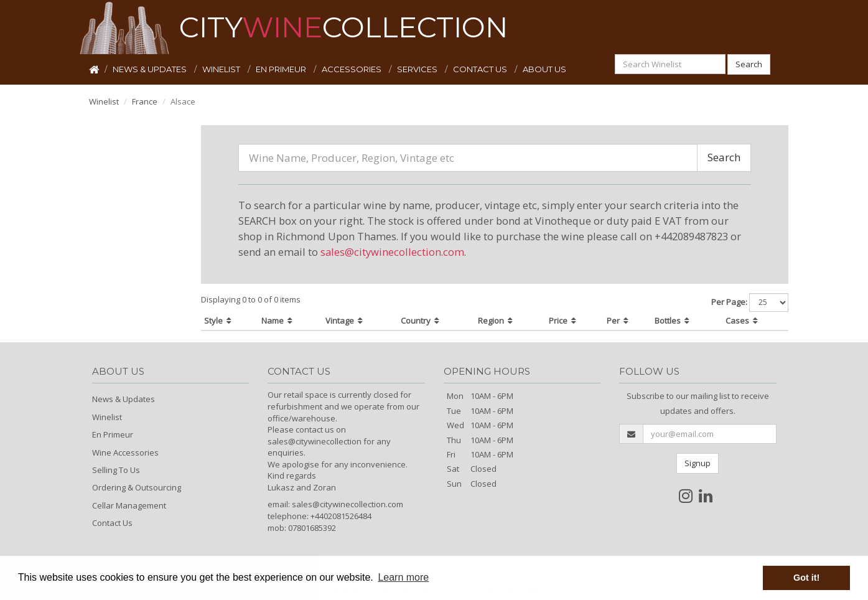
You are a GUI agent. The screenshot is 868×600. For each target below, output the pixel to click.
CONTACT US (481, 69)
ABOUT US (544, 69)
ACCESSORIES (352, 69)
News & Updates (124, 399)
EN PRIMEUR (282, 69)
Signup (698, 463)
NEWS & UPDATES (151, 69)
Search (749, 64)
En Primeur (113, 434)
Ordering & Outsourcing (137, 487)
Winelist (104, 101)
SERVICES (418, 69)
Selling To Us (116, 470)
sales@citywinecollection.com (392, 252)
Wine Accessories (125, 452)
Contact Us (112, 523)
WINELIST (222, 69)
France (145, 101)
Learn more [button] (403, 577)
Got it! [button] (806, 578)
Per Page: (729, 302)
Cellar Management (129, 505)
